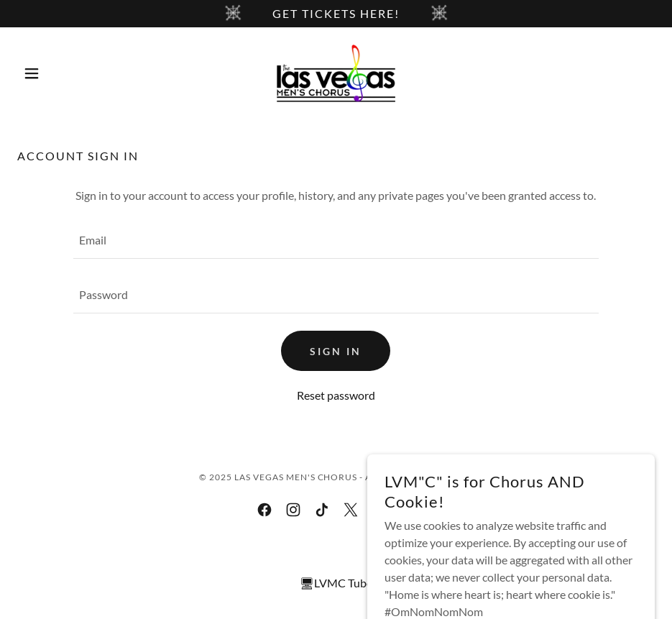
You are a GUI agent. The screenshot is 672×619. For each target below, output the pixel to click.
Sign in (336, 351)
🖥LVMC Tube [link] (336, 583)
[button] (65, 73)
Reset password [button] (336, 395)
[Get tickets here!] (336, 14)
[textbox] (336, 240)
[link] (336, 73)
